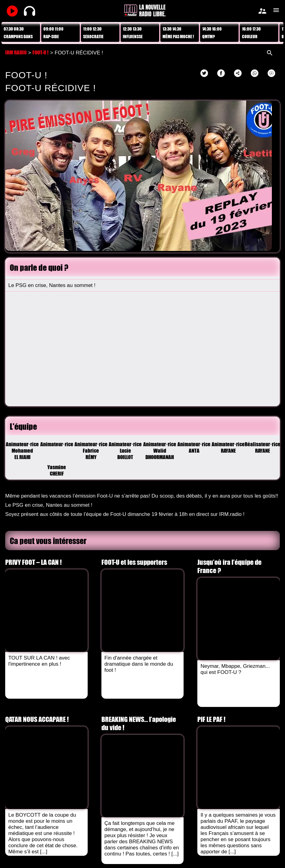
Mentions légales (116, 849)
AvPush (122, 857)
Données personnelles (163, 849)
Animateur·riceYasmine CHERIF (57, 451)
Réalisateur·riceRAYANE (263, 447)
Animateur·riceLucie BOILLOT (125, 451)
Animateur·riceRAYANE (228, 447)
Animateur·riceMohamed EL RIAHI (22, 451)
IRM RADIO (16, 52)
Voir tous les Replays (23, 757)
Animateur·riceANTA (194, 447)
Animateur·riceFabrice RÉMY (91, 451)
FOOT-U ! (40, 52)
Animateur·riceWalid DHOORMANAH (160, 451)
